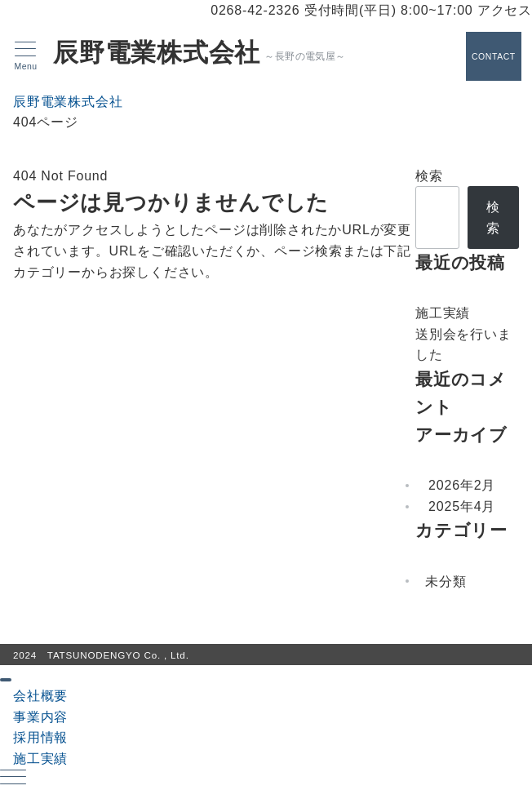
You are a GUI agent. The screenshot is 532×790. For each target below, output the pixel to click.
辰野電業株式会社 (157, 53)
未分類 (446, 581)
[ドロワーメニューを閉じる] (6, 680)
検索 (429, 176)
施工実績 (443, 313)
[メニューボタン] (26, 56)
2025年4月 (462, 506)
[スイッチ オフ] (491, 56)
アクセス (505, 10)
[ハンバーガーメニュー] (13, 779)
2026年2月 (462, 485)
